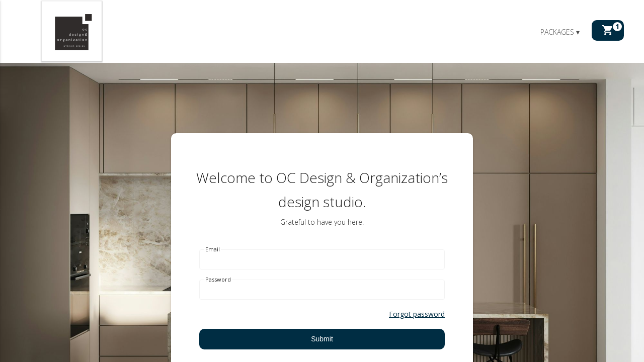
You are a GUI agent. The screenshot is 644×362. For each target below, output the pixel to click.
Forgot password (417, 314)
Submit (322, 339)
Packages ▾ (560, 32)
